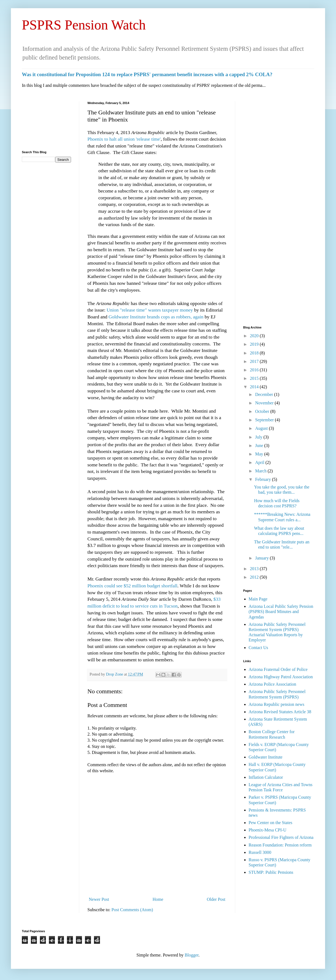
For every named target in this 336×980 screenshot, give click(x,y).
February (264, 479)
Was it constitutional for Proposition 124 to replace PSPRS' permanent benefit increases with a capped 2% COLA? (147, 74)
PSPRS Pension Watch (84, 25)
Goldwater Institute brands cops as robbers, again (156, 317)
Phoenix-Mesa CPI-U (267, 830)
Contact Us (258, 648)
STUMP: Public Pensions (271, 872)
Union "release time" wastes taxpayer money (149, 310)
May (260, 454)
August (262, 428)
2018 (255, 353)
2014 (255, 387)
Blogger (192, 955)
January (263, 558)
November (265, 403)
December (265, 394)
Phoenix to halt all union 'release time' (124, 139)
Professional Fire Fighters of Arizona (281, 837)
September (265, 420)
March (261, 471)
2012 (255, 577)
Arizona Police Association (272, 684)
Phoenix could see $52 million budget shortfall (132, 586)
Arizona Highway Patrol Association (281, 677)
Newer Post (99, 899)
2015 (255, 378)
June (260, 445)
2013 (255, 569)
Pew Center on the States (270, 823)
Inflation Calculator (266, 777)
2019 (255, 344)
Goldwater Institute (266, 757)
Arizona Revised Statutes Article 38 (280, 712)
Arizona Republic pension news (276, 704)
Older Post (216, 899)
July (259, 437)
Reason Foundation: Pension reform (280, 845)
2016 (255, 370)
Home (158, 899)
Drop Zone (115, 674)
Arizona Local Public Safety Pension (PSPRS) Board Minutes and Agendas (281, 612)
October (263, 411)
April (260, 462)
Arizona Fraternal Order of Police (278, 669)
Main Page (258, 599)
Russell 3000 (260, 852)
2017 (255, 361)
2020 (255, 336)
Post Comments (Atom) (132, 910)
